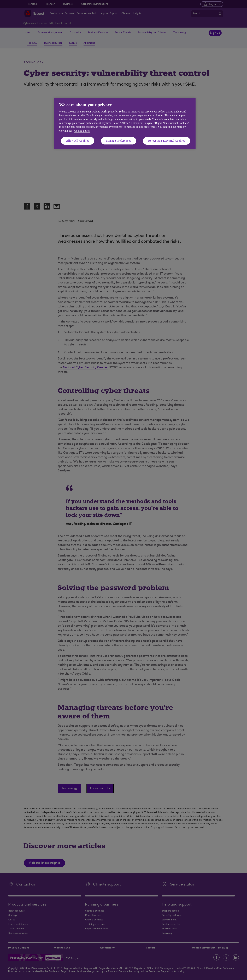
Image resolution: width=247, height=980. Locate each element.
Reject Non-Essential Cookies (167, 141)
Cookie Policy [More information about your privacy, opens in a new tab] (82, 131)
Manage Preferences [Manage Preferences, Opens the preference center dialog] (119, 141)
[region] (125, 124)
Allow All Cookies (78, 141)
